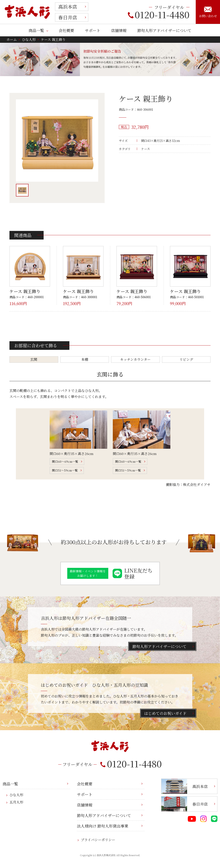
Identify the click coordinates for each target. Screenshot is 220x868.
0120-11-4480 (159, 14)
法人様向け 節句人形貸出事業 (103, 826)
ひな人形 (29, 39)
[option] (57, 141)
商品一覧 (36, 30)
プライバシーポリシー (98, 840)
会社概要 (66, 30)
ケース (146, 149)
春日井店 (68, 17)
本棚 (85, 359)
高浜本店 (68, 7)
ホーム (12, 39)
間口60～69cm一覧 (65, 461)
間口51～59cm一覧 (65, 470)
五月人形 (16, 802)
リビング (186, 359)
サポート (93, 30)
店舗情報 (119, 30)
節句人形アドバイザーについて (164, 30)
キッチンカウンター (135, 359)
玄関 (34, 359)
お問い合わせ (208, 12)
